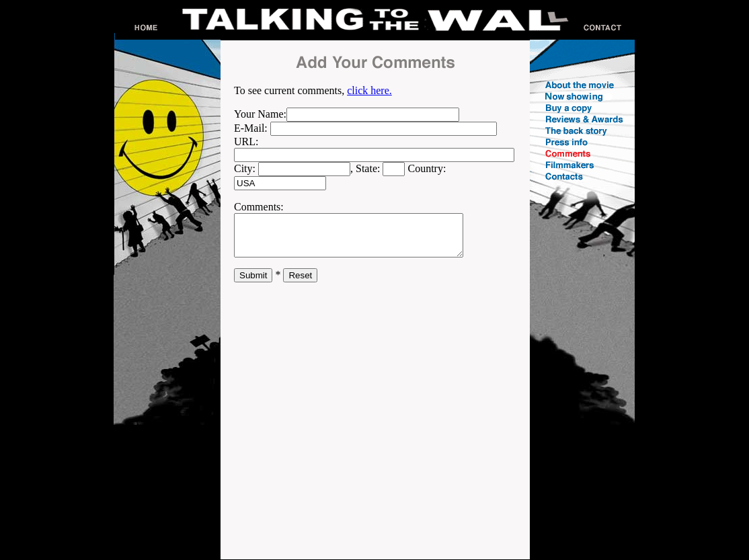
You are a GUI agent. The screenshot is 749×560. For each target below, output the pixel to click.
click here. (369, 90)
